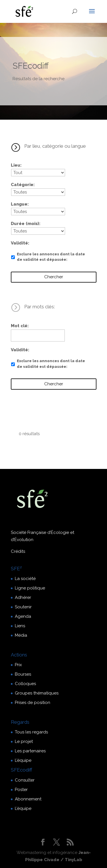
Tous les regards (31, 732)
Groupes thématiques (37, 693)
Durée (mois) (25, 224)
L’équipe (23, 760)
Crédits (18, 551)
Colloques (25, 684)
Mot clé (19, 326)
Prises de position (33, 703)
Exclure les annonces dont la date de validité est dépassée (51, 257)
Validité (19, 243)
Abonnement (28, 799)
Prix (18, 665)
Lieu (16, 165)
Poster (21, 790)
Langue (19, 204)
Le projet (24, 741)
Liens (20, 626)
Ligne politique (30, 588)
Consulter (25, 780)
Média (21, 635)
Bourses (23, 674)
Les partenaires (30, 751)
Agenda (23, 616)
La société (25, 579)
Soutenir (23, 607)
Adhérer (23, 597)
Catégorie (22, 185)
